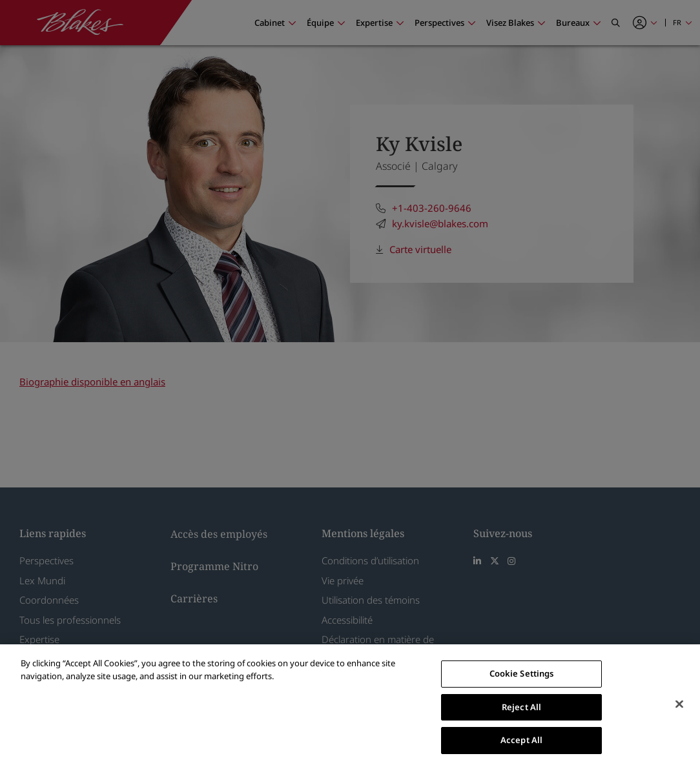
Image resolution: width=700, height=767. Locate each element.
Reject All (521, 707)
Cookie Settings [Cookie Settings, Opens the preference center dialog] (522, 673)
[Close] (679, 704)
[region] (350, 706)
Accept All (521, 740)
